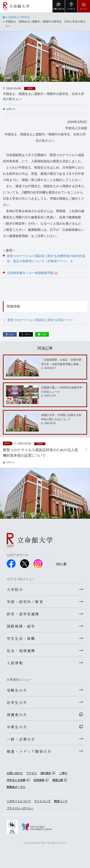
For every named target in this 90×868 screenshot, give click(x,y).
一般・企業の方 (21, 739)
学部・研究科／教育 (25, 602)
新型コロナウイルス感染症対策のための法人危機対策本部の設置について (40, 453)
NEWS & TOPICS (19, 17)
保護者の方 (17, 715)
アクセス (32, 773)
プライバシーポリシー (20, 808)
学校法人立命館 (16, 780)
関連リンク (61, 801)
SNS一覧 (61, 564)
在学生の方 (17, 702)
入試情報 (15, 663)
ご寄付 (63, 773)
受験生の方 (17, 690)
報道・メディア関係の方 (29, 751)
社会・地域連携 (21, 651)
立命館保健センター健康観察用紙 (32, 273)
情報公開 (58, 780)
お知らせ (11, 109)
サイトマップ (42, 801)
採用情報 (39, 780)
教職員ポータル (16, 787)
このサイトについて (19, 801)
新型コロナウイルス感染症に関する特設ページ (40, 320)
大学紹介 (15, 589)
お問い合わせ (15, 773)
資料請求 (46, 773)
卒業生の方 (17, 727)
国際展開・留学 (21, 626)
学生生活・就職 (21, 638)
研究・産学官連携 (23, 614)
